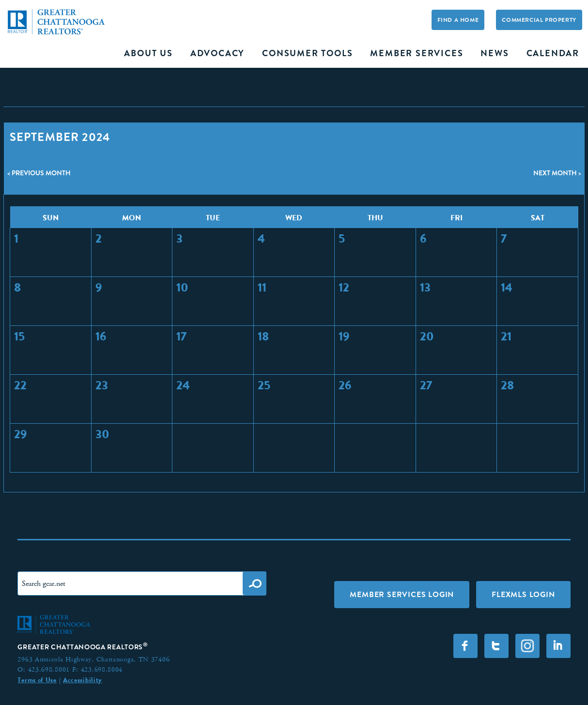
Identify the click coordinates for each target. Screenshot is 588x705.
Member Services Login (402, 594)
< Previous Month (39, 173)
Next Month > (557, 173)
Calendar (553, 53)
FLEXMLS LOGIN (523, 594)
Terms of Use (37, 680)
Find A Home (458, 20)
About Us (148, 53)
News (495, 53)
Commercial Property (539, 20)
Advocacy (217, 53)
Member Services (417, 53)
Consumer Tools (307, 53)
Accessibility (83, 680)
